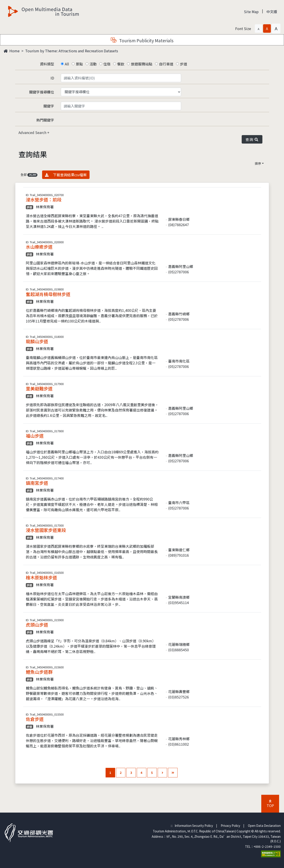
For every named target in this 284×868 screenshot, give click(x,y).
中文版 (272, 12)
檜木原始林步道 (41, 577)
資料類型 (47, 64)
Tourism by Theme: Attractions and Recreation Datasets (72, 51)
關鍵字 (49, 106)
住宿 (107, 64)
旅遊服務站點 (142, 64)
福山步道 (35, 436)
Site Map (251, 12)
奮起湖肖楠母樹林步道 (48, 294)
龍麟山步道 (37, 341)
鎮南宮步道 (37, 483)
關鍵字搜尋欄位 (42, 92)
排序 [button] (258, 163)
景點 (79, 64)
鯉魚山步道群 (39, 672)
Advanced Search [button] (33, 132)
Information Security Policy (194, 825)
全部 (29, 174)
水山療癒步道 (39, 247)
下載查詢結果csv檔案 (66, 175)
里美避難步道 (39, 388)
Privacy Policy (230, 825)
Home (12, 51)
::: (172, 825)
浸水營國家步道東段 (46, 530)
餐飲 (121, 64)
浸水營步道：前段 (44, 200)
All (67, 64)
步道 (184, 64)
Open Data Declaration (264, 825)
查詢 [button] (252, 139)
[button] (258, 28)
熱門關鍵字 (45, 120)
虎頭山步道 (37, 625)
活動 (93, 64)
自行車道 (166, 64)
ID (52, 78)
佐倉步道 (35, 719)
